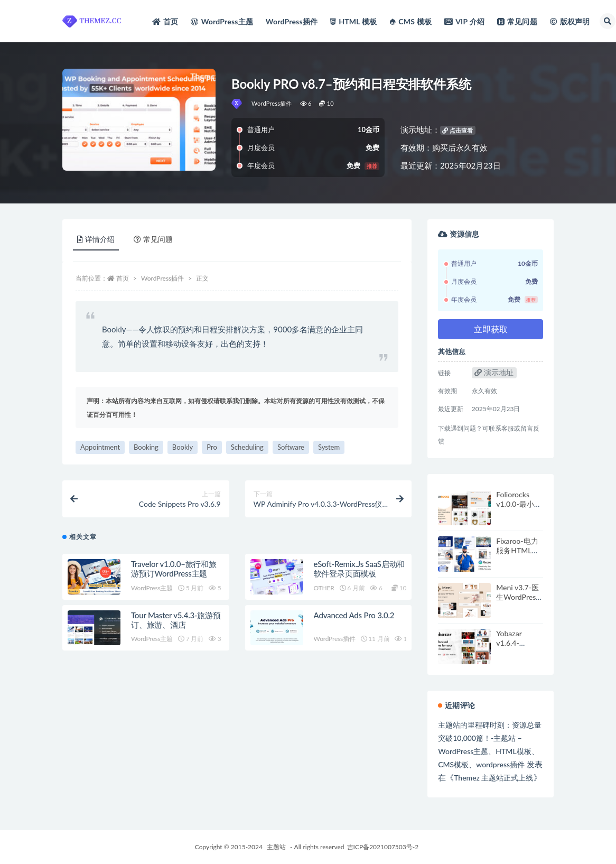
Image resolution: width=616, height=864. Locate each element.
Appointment (100, 447)
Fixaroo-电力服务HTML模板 (517, 550)
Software (291, 447)
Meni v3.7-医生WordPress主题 (517, 597)
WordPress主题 (152, 588)
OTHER (324, 588)
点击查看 (458, 130)
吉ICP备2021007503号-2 (383, 847)
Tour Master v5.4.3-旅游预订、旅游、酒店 (176, 620)
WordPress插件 (272, 103)
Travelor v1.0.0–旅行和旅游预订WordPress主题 (174, 569)
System (329, 447)
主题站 (276, 847)
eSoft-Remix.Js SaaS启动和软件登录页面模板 (360, 569)
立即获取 (491, 329)
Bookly (183, 447)
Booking (146, 447)
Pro (212, 447)
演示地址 (494, 372)
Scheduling (247, 447)
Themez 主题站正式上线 (493, 778)
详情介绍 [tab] (96, 239)
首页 (123, 278)
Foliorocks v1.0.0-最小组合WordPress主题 (519, 509)
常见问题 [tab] (153, 239)
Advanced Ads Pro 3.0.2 (354, 615)
